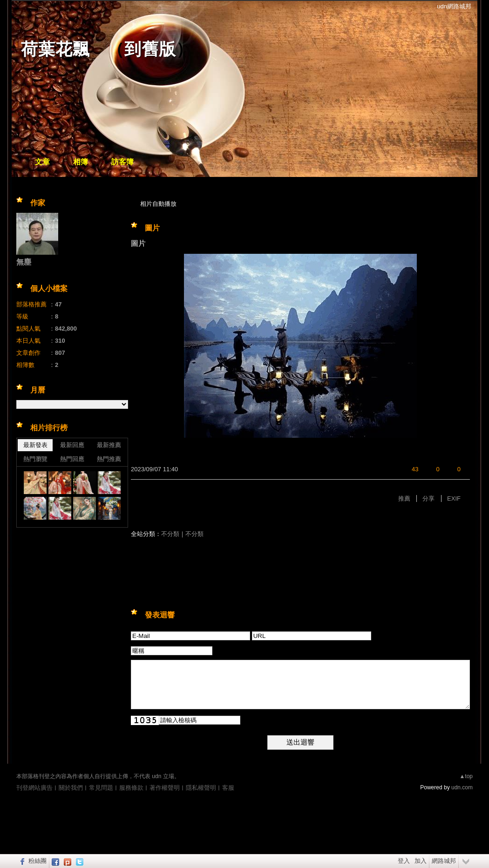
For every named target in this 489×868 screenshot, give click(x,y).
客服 (228, 788)
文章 (42, 162)
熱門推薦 (109, 459)
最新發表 (35, 445)
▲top (466, 776)
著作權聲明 (165, 788)
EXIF (454, 498)
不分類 (170, 534)
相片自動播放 (158, 204)
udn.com (462, 787)
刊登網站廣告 (34, 788)
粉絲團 (37, 861)
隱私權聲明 (201, 788)
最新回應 (72, 445)
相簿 (81, 162)
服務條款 (131, 788)
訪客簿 (122, 162)
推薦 (404, 498)
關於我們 (71, 788)
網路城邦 (444, 861)
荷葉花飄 (55, 49)
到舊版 (150, 49)
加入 (421, 861)
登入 (404, 861)
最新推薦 (109, 445)
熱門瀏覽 (35, 459)
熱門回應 (72, 459)
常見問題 (101, 788)
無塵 (24, 262)
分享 (428, 498)
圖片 (152, 228)
